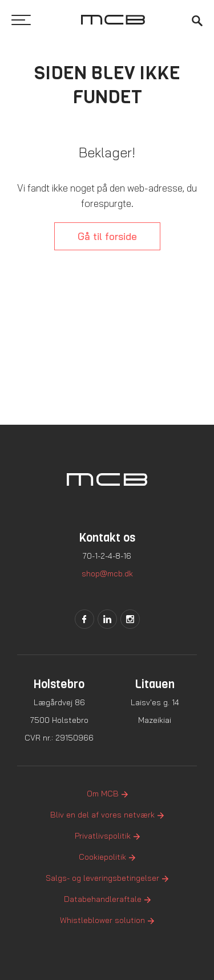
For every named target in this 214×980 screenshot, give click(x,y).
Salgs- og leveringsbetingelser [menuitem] (102, 878)
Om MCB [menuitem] (103, 794)
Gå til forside (107, 236)
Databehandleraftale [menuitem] (103, 899)
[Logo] (113, 20)
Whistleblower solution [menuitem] (102, 920)
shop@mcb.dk (107, 574)
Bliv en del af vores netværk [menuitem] (102, 815)
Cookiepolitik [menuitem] (102, 857)
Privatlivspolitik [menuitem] (103, 836)
